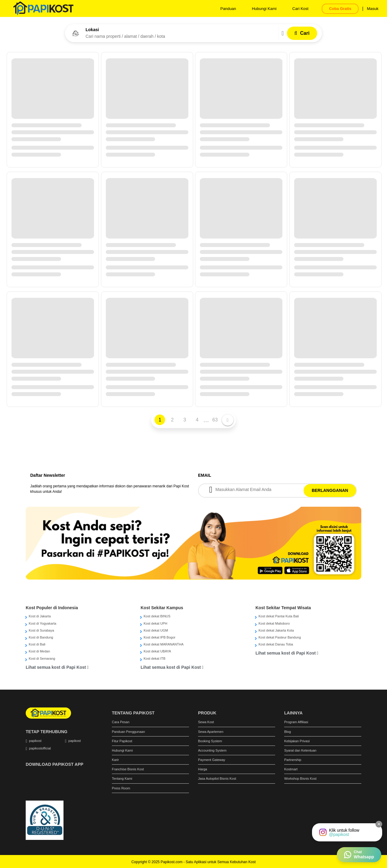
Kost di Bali (37, 644)
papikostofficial (40, 748)
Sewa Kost (206, 722)
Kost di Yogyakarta (42, 623)
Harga (203, 769)
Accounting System (212, 750)
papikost (35, 741)
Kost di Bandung (41, 637)
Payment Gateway (212, 760)
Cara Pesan (121, 722)
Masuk (372, 9)
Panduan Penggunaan (128, 732)
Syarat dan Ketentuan (300, 750)
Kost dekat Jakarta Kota (276, 630)
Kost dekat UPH (155, 623)
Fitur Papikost (122, 741)
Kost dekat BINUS (157, 616)
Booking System (210, 741)
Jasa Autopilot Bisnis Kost (217, 779)
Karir (115, 760)
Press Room (121, 788)
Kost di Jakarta (40, 616)
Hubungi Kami (264, 9)
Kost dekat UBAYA (157, 651)
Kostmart (291, 769)
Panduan (228, 9)
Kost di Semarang (42, 658)
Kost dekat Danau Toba (276, 644)
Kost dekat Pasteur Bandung (280, 637)
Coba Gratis (340, 9)
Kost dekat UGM (156, 630)
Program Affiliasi (296, 722)
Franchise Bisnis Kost (128, 769)
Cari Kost (300, 9)
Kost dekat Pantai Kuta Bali (279, 616)
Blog (288, 732)
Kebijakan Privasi (297, 741)
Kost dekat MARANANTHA (164, 644)
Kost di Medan (39, 651)
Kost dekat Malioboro (274, 623)
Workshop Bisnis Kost (300, 779)
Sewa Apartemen (211, 732)
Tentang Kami (122, 779)
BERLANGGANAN (330, 490)
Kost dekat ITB (154, 658)
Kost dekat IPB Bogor (159, 637)
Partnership (293, 760)
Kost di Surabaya (41, 630)
